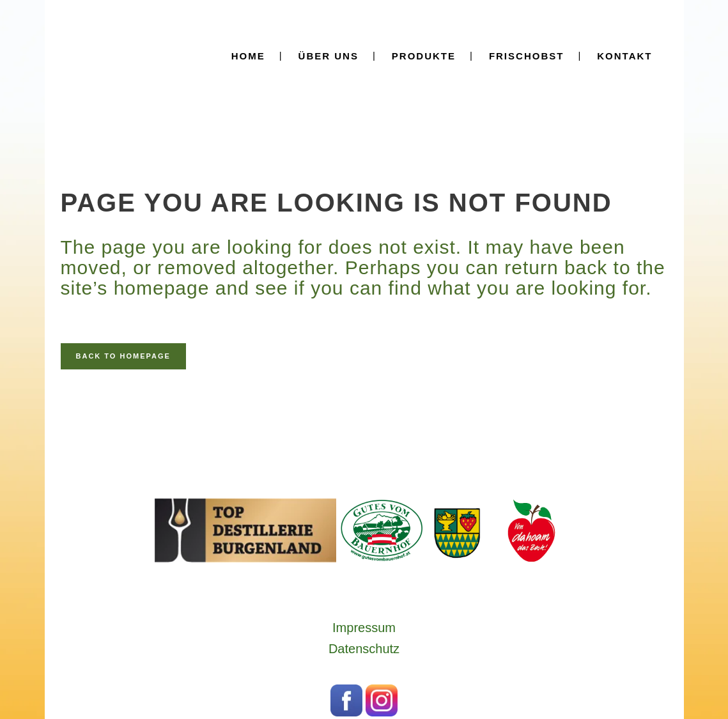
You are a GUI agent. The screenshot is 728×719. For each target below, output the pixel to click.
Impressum (364, 628)
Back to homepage (123, 356)
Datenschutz (364, 649)
